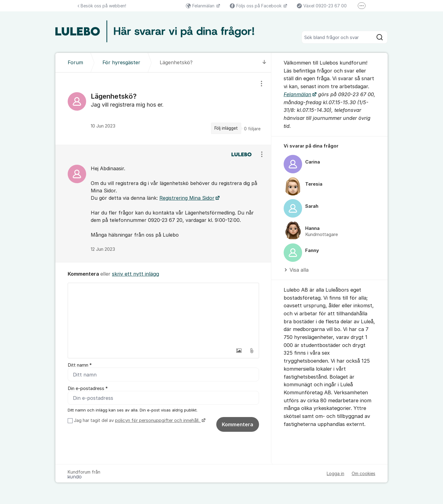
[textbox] (163, 314)
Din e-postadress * (88, 388)
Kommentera (237, 424)
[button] (239, 351)
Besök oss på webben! (102, 6)
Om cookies (363, 473)
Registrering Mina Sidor (187, 198)
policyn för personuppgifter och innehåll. (158, 420)
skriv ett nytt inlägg (136, 274)
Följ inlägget (226, 128)
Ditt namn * (80, 365)
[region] (163, 108)
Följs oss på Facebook (256, 6)
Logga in (335, 473)
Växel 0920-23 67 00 (322, 6)
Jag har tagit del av (139, 420)
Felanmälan (201, 6)
